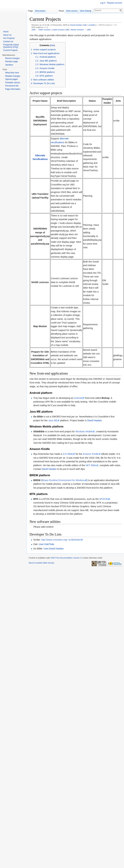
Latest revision (58, 30)
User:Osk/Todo (46, 544)
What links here (12, 73)
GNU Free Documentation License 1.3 (67, 558)
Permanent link (12, 86)
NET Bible (91, 465)
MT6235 (104, 499)
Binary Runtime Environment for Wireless (63, 480)
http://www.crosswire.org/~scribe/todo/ (61, 540)
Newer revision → (79, 30)
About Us (7, 35)
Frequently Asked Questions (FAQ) (11, 46)
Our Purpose (9, 38)
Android (78, 398)
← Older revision (43, 30)
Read (63, 11)
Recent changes (12, 58)
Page (30, 11)
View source (73, 11)
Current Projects (10, 50)
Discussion (40, 11)
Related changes (13, 76)
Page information (13, 89)
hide (52, 45)
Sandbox (9, 65)
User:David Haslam (54, 549)
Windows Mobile (84, 431)
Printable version (13, 83)
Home (6, 32)
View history (87, 11)
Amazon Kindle (91, 454)
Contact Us (8, 42)
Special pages (11, 79)
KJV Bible (68, 454)
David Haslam (76, 25)
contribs (92, 25)
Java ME (53, 420)
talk (85, 25)
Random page (11, 61)
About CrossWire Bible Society (41, 563)
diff (33, 30)
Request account (114, 3)
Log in (103, 3)
